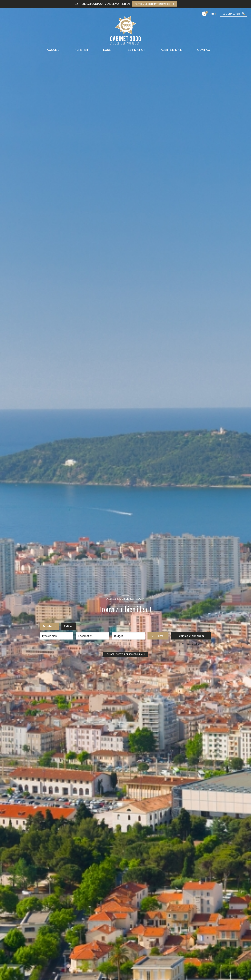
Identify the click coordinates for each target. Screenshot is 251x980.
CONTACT (205, 50)
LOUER (108, 50)
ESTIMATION (137, 50)
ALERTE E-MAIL (171, 50)
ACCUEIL (53, 50)
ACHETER (81, 50)
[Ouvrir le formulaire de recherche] (158, 636)
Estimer (69, 626)
